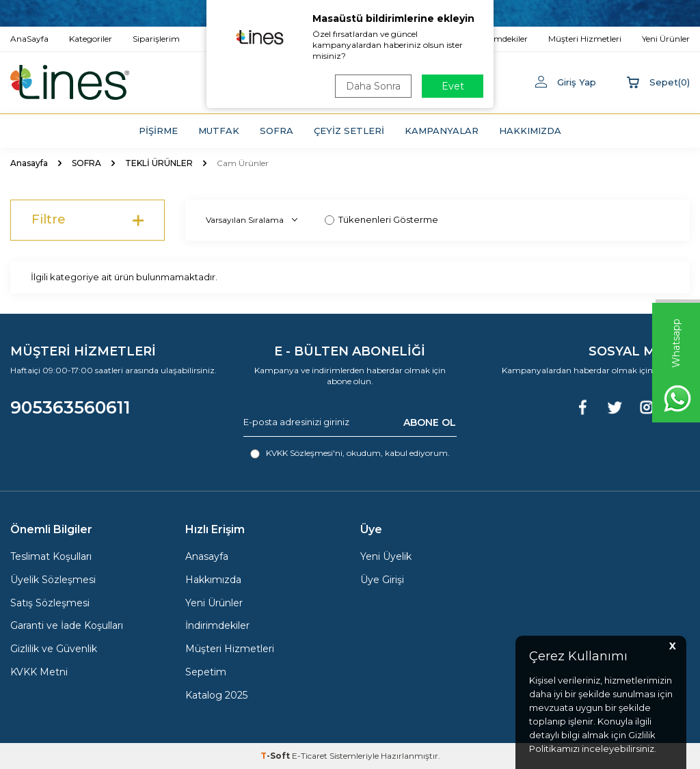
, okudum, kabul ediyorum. (350, 453)
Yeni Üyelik (386, 556)
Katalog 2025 (216, 695)
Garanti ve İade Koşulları (67, 625)
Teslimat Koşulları (51, 556)
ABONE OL (430, 422)
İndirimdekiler (217, 625)
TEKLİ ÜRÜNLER (159, 163)
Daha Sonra (373, 86)
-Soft (276, 756)
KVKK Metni (39, 672)
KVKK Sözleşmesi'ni (304, 453)
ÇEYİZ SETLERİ (349, 131)
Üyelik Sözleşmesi (53, 580)
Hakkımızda (213, 580)
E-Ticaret (310, 756)
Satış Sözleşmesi (50, 603)
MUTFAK (219, 131)
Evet (453, 86)
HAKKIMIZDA (530, 131)
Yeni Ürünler (214, 603)
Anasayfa (29, 163)
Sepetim (206, 672)
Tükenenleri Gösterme (381, 219)
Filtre (87, 220)
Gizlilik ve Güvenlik (54, 649)
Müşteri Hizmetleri (230, 649)
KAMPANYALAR (442, 131)
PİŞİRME (158, 131)
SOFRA (277, 131)
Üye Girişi (382, 580)
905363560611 (70, 407)
